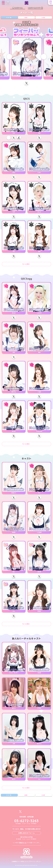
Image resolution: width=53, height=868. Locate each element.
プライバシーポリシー (35, 862)
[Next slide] (44, 57)
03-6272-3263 (26, 821)
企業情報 (14, 862)
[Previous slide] (9, 57)
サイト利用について (23, 862)
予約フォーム (23, 843)
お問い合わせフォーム (26, 833)
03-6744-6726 (27, 837)
